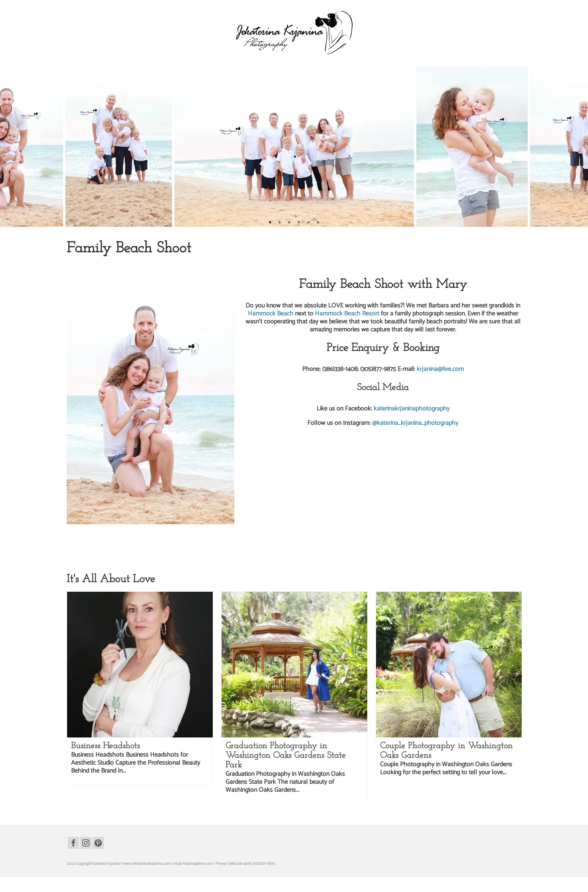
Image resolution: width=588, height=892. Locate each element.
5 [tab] (309, 223)
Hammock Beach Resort (348, 314)
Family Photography (148, 265)
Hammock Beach (271, 314)
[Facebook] (73, 843)
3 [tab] (289, 223)
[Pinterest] (98, 843)
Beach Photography (110, 265)
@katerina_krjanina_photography (415, 423)
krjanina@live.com (440, 369)
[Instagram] (86, 843)
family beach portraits (121, 535)
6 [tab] (318, 223)
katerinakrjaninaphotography (412, 409)
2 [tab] (280, 223)
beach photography (86, 535)
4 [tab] (299, 223)
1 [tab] (270, 223)
